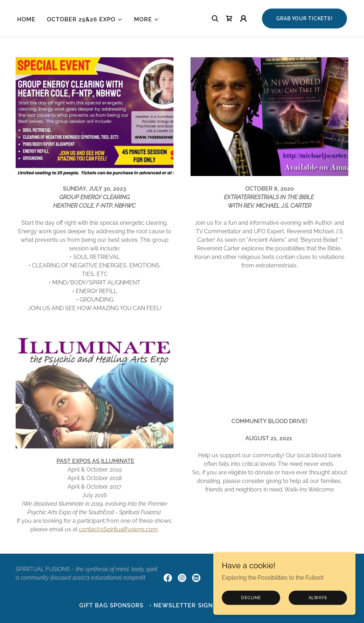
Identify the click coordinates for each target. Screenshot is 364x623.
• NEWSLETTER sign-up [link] (187, 605)
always (318, 597)
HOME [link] (26, 19)
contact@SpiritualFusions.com (118, 529)
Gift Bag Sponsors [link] (111, 605)
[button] (85, 20)
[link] (229, 18)
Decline (251, 597)
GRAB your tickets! (304, 18)
